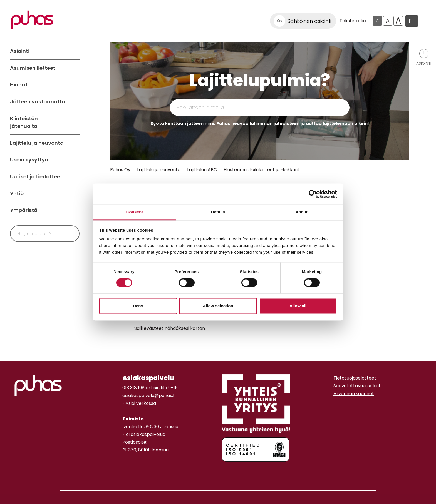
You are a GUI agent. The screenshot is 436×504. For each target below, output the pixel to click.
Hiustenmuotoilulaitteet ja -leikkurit (262, 170)
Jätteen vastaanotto (38, 102)
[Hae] (69, 234)
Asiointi (20, 51)
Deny (138, 306)
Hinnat (19, 85)
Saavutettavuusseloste (358, 386)
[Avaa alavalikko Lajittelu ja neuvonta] (74, 143)
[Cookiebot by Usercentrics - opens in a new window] (313, 194)
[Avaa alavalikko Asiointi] (74, 51)
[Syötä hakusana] (34, 234)
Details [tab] (218, 212)
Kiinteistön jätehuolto (24, 122)
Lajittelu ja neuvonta (37, 143)
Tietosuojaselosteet (355, 378)
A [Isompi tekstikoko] (388, 21)
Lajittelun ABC (202, 170)
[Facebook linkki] (120, 471)
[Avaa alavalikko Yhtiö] (74, 194)
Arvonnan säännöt (354, 394)
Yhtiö (17, 194)
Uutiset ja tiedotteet (36, 177)
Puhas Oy (120, 170)
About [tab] (301, 212)
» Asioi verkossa (139, 403)
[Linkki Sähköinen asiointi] (303, 21)
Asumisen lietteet (33, 68)
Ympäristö (24, 210)
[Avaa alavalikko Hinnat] (74, 85)
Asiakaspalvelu (148, 378)
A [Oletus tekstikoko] (377, 21)
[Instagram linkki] (125, 471)
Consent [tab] (135, 212)
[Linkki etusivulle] (32, 20)
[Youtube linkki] (129, 471)
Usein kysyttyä (29, 160)
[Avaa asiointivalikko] (424, 57)
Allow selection (218, 306)
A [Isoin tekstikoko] (398, 21)
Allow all (298, 306)
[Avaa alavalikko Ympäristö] (74, 210)
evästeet (154, 328)
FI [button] (411, 21)
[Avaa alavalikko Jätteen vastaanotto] (74, 102)
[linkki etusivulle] (38, 385)
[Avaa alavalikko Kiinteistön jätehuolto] (74, 122)
